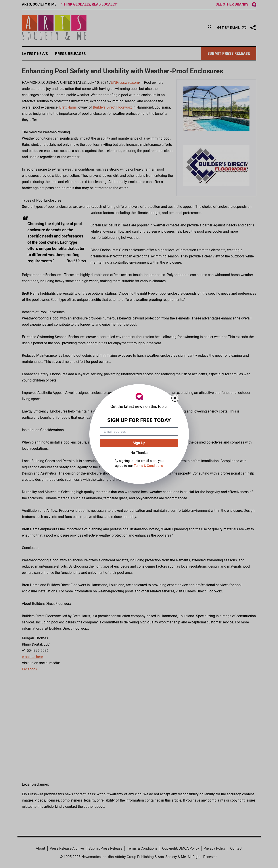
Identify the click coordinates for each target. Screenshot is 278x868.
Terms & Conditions (148, 466)
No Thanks (139, 453)
